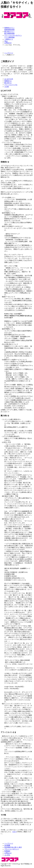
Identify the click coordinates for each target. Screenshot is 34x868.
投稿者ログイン (9, 28)
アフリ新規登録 (9, 37)
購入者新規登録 (9, 33)
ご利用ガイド (9, 39)
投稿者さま (8, 81)
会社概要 (7, 845)
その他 (7, 87)
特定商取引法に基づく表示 (13, 847)
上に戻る (7, 855)
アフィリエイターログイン (13, 35)
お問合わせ (8, 43)
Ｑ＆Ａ (14, 832)
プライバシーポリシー (12, 849)
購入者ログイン (9, 32)
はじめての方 (9, 79)
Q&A (6, 41)
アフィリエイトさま (11, 85)
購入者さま (8, 83)
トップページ (9, 53)
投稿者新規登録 (9, 30)
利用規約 (7, 851)
